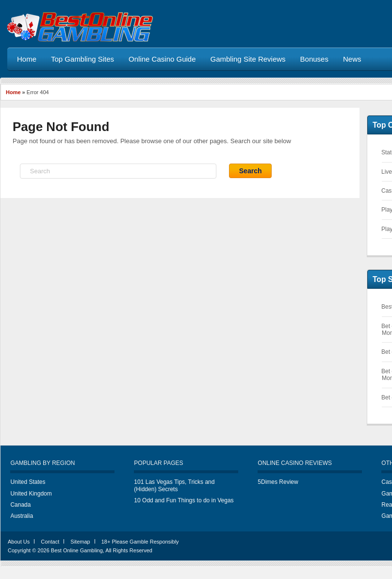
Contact (50, 542)
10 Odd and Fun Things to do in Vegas (184, 500)
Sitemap (80, 542)
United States (28, 482)
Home (13, 92)
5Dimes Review (278, 482)
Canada (20, 505)
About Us (19, 542)
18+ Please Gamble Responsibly (140, 542)
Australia (22, 516)
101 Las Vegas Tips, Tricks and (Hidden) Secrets (174, 485)
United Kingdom (31, 494)
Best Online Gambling (77, 550)
